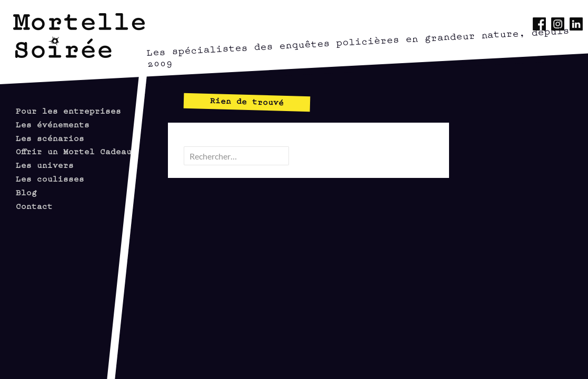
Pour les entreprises (68, 110)
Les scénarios (50, 138)
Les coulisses (50, 178)
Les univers (45, 164)
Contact (34, 206)
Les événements (53, 124)
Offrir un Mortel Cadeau (74, 151)
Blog (26, 192)
